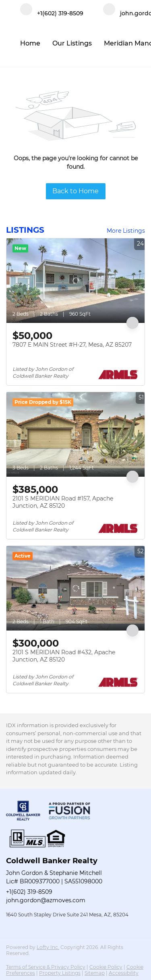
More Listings (126, 231)
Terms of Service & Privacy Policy (46, 967)
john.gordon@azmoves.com (46, 900)
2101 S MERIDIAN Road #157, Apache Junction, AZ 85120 (63, 502)
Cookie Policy (106, 967)
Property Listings (60, 973)
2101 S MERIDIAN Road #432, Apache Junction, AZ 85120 (64, 656)
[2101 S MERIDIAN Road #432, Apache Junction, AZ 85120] (75, 588)
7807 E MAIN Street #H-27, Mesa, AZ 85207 (72, 345)
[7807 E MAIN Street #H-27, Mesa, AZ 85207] (75, 281)
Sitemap (95, 973)
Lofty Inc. (48, 947)
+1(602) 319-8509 (29, 892)
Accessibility (124, 973)
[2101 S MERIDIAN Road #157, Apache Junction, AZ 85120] (75, 434)
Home (30, 43)
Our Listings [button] (72, 43)
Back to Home (75, 191)
